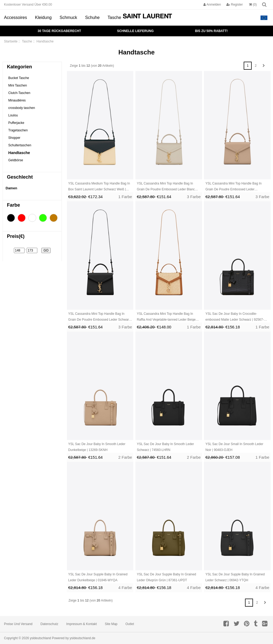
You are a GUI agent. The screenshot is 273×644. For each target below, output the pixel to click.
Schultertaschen (20, 145)
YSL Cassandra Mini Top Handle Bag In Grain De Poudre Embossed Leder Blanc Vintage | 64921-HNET (166, 187)
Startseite (11, 41)
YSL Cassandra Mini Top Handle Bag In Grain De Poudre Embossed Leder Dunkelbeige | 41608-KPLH (233, 187)
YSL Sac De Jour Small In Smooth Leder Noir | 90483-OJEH (234, 447)
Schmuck (69, 17)
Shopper (14, 138)
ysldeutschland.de (82, 638)
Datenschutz (49, 624)
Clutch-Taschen (19, 93)
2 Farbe (125, 457)
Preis (16, 236)
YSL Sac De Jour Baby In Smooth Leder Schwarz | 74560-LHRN (165, 447)
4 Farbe (125, 588)
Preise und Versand (18, 624)
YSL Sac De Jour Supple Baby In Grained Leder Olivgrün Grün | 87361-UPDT (166, 577)
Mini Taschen (18, 85)
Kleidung (43, 17)
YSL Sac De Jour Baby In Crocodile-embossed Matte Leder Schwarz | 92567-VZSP (234, 317)
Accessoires (15, 17)
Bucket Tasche (19, 78)
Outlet (130, 624)
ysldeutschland (40, 638)
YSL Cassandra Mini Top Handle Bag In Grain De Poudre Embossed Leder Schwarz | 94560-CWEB (99, 317)
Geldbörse (16, 160)
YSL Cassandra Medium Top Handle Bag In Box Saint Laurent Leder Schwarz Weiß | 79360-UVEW (99, 187)
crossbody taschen (22, 108)
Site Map (111, 624)
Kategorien (19, 67)
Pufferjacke (16, 123)
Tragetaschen (18, 130)
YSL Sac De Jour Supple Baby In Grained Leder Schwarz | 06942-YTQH (235, 577)
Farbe (13, 205)
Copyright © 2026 (17, 638)
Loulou (13, 115)
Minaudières (17, 100)
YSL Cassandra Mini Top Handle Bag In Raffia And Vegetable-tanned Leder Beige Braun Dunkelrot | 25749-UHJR (166, 317)
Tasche (115, 17)
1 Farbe (125, 197)
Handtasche (19, 153)
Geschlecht (20, 177)
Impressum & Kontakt (81, 624)
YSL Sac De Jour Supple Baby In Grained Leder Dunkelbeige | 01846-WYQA (98, 577)
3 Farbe (194, 197)
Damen (11, 188)
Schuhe (92, 17)
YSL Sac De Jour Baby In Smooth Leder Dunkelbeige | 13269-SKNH (97, 447)
